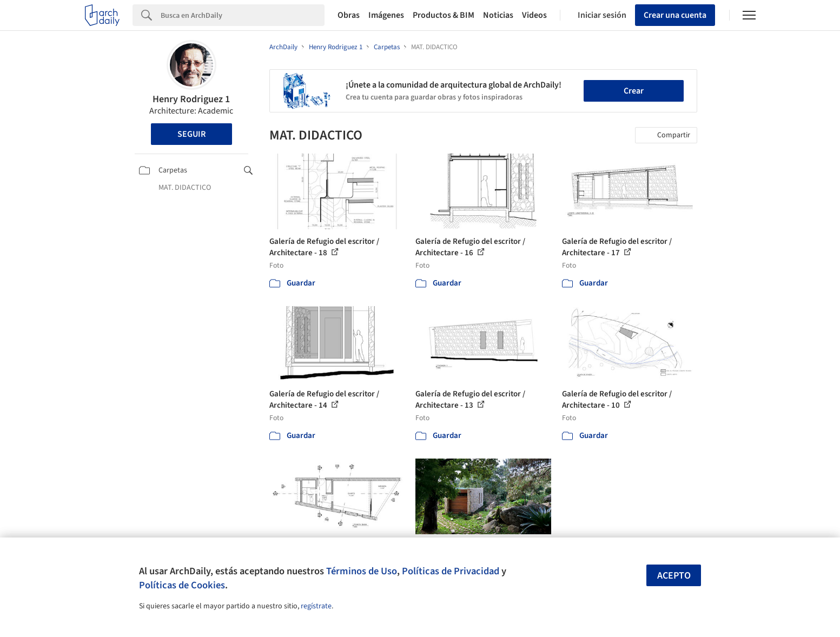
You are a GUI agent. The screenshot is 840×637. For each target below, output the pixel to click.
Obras (349, 15)
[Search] (243, 15)
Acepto (674, 576)
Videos (534, 15)
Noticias (498, 15)
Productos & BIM (444, 15)
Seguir (191, 134)
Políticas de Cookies (182, 585)
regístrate (316, 606)
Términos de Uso (362, 571)
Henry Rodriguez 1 (191, 99)
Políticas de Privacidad (451, 571)
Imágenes (386, 15)
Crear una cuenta (675, 15)
